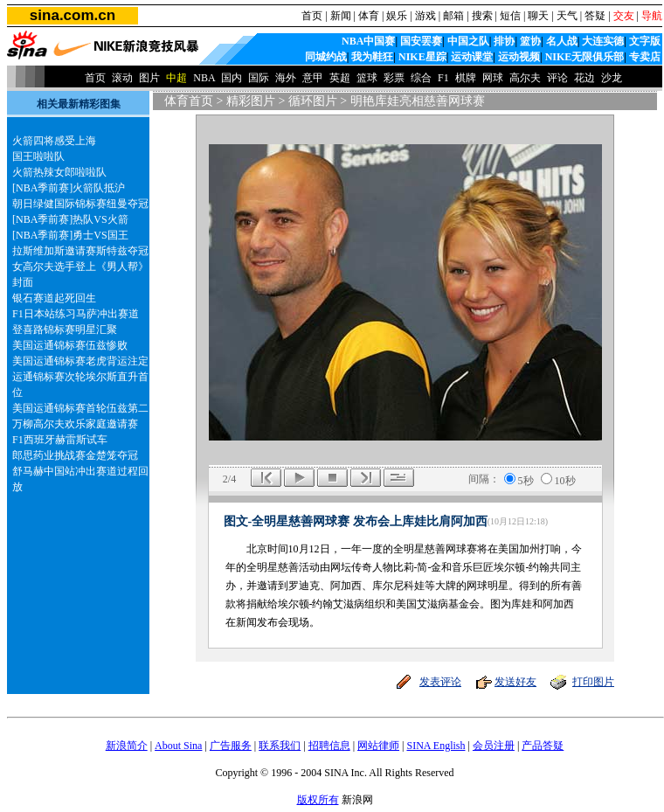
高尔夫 (525, 78)
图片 (149, 78)
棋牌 (466, 78)
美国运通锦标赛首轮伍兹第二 (80, 408)
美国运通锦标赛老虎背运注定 (80, 361)
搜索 (482, 16)
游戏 (425, 16)
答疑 (595, 16)
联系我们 (280, 746)
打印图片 (593, 682)
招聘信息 (329, 746)
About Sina (178, 746)
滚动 (122, 78)
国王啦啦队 (38, 156)
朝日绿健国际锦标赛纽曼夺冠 (80, 204)
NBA (204, 78)
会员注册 (494, 746)
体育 (369, 16)
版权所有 (318, 800)
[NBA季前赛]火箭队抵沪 (69, 188)
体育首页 (189, 101)
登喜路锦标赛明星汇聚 (65, 330)
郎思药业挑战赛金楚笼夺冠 (75, 455)
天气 (567, 16)
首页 (312, 16)
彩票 (394, 78)
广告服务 (231, 746)
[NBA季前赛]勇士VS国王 (70, 235)
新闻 (341, 16)
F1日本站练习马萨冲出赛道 (76, 314)
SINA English (436, 746)
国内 (232, 78)
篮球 (367, 78)
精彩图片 (251, 101)
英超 (340, 78)
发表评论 (440, 682)
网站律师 (378, 746)
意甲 (313, 78)
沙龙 (612, 78)
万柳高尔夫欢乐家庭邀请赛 (75, 424)
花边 (584, 78)
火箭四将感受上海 (54, 141)
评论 (557, 78)
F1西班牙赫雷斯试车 (60, 440)
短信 (510, 16)
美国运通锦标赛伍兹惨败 (70, 345)
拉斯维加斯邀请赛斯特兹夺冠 (80, 251)
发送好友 (515, 682)
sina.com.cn (73, 15)
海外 (286, 78)
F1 (443, 78)
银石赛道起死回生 (54, 298)
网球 (493, 78)
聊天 (538, 16)
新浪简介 (127, 746)
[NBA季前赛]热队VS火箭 (70, 219)
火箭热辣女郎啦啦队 (59, 172)
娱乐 (397, 16)
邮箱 (453, 16)
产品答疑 (543, 746)
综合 (421, 78)
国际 (259, 78)
